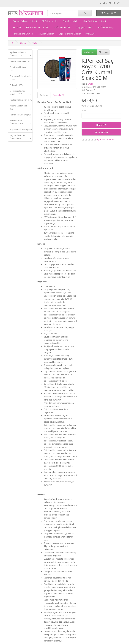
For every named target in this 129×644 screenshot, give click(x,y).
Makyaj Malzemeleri (84, 27)
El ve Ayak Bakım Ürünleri (95, 21)
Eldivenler (17, 27)
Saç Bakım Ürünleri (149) (21, 130)
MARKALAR (90, 34)
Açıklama (44, 95)
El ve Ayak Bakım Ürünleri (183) (21, 79)
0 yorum (100, 139)
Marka (23, 43)
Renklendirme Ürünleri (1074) (21, 123)
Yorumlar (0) (59, 95)
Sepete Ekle (101, 132)
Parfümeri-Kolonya (106, 27)
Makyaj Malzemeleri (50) (21, 108)
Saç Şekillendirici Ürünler (70, 34)
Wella (35, 43)
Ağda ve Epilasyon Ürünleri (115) (21, 55)
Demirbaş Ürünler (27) (18, 69)
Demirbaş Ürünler (71, 21)
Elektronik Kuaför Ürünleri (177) (21, 93)
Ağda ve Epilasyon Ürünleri (25, 21)
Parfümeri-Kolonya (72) (21, 116)
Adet (84, 111)
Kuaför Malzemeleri (62, 27)
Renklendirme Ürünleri (23, 34)
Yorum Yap (110, 139)
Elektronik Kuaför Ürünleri (38, 27)
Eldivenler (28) (16, 85)
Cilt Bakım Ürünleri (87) (21, 62)
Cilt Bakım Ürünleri (50, 21)
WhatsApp (89, 52)
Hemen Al (101, 125)
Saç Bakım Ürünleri (46, 34)
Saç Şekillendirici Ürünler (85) (21, 138)
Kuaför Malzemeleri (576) (21, 101)
